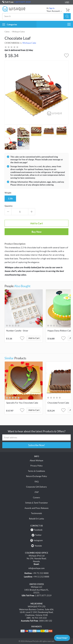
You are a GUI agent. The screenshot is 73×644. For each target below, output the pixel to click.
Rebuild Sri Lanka (36, 519)
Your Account (54, 11)
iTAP (37, 492)
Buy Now (37, 232)
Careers (36, 498)
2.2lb (10, 199)
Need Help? (62, 638)
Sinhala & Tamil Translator (36, 503)
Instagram (38, 540)
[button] (67, 16)
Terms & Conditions (36, 471)
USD (67, 2)
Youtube (38, 546)
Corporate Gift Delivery (36, 487)
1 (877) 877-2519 (22, 2)
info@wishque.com (36, 568)
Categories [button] (10, 24)
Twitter (38, 535)
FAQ (37, 482)
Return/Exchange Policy (37, 476)
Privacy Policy (36, 466)
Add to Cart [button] (34, 338)
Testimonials (36, 513)
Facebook (38, 530)
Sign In (52, 8)
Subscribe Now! (36, 445)
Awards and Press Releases (37, 508)
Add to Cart (36, 223)
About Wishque (36, 461)
